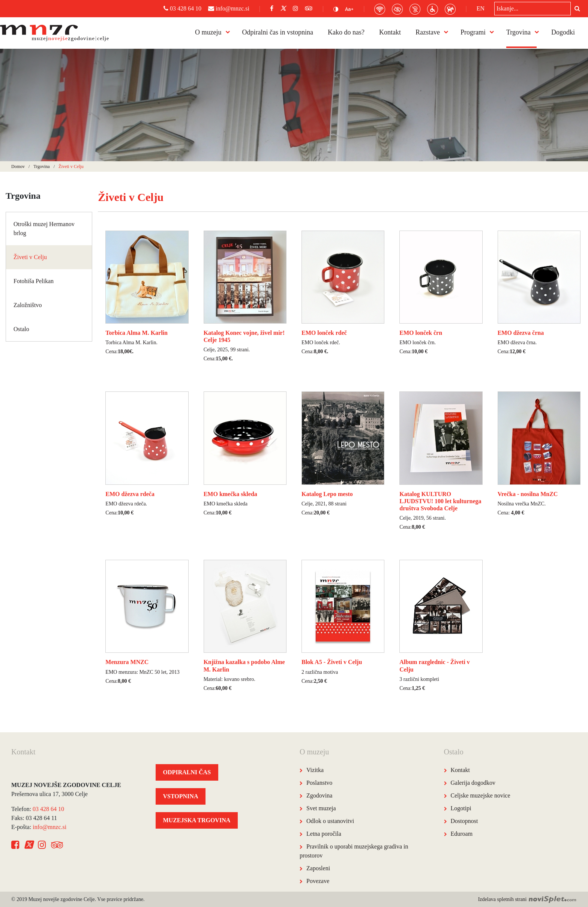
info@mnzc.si (229, 8)
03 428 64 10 (182, 8)
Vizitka (315, 770)
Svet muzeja (321, 808)
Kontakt (390, 32)
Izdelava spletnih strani (527, 899)
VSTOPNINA (181, 796)
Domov (18, 166)
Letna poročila (324, 834)
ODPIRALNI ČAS (187, 772)
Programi (473, 32)
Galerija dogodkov (473, 783)
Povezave (318, 881)
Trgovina (518, 32)
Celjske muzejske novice (481, 795)
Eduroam (462, 834)
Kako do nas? (346, 32)
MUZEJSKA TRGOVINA (197, 820)
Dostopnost (464, 821)
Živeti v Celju (30, 257)
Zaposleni (318, 868)
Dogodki (563, 32)
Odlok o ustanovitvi (330, 821)
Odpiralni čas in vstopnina (278, 32)
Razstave (428, 32)
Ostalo (21, 329)
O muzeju (208, 32)
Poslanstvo (319, 783)
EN (481, 8)
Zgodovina (319, 795)
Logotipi (461, 808)
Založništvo (28, 305)
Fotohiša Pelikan (34, 281)
